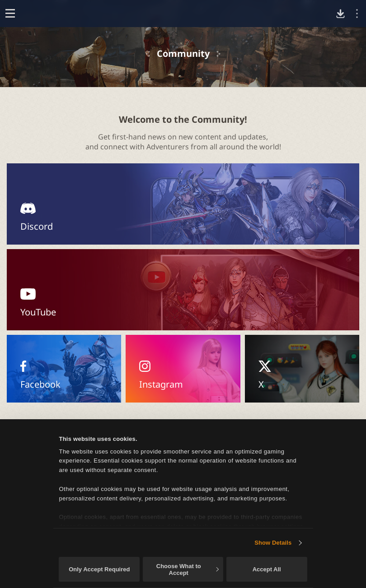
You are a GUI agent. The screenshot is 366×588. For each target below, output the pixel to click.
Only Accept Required (99, 569)
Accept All (267, 569)
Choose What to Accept (188, 569)
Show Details (273, 543)
